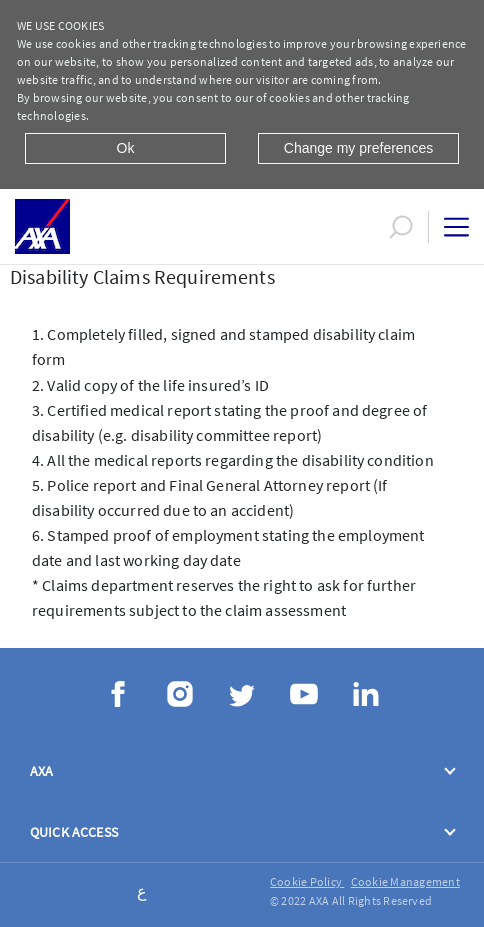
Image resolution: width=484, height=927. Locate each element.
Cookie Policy (307, 881)
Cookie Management (405, 881)
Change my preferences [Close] (358, 148)
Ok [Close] (126, 148)
